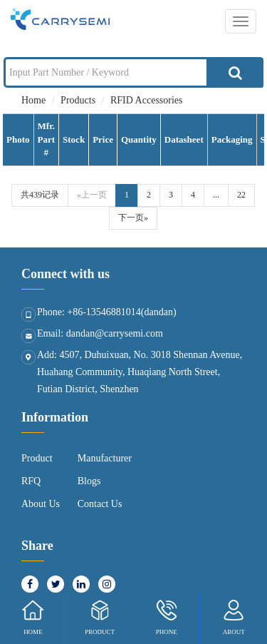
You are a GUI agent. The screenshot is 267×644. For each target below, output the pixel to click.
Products (78, 100)
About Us (41, 504)
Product (37, 458)
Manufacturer (105, 458)
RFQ (31, 481)
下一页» (133, 218)
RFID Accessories (147, 100)
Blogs (89, 481)
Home (33, 100)
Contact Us (100, 504)
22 (241, 195)
